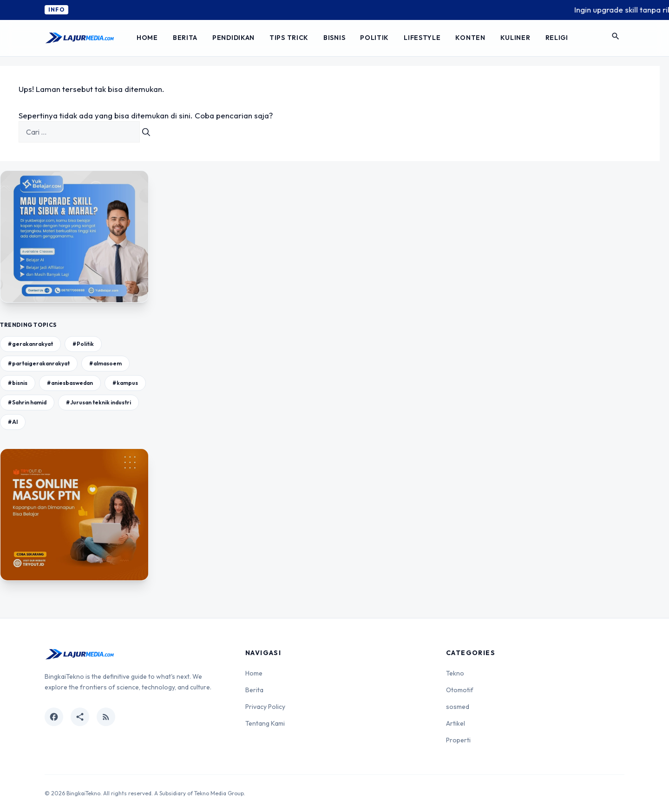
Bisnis (334, 38)
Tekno (455, 673)
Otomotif (460, 690)
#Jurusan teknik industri (98, 402)
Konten (470, 38)
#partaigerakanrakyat (39, 363)
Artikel (456, 723)
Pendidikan (233, 38)
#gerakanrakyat (30, 344)
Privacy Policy (265, 707)
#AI (13, 422)
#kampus (125, 383)
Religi (557, 38)
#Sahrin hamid (27, 402)
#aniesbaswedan (70, 383)
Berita (185, 38)
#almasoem (105, 363)
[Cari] (146, 132)
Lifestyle (422, 38)
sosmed (458, 707)
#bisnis (18, 383)
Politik (374, 38)
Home (147, 38)
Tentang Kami (265, 723)
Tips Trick (289, 38)
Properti (458, 740)
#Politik (83, 344)
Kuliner (515, 38)
